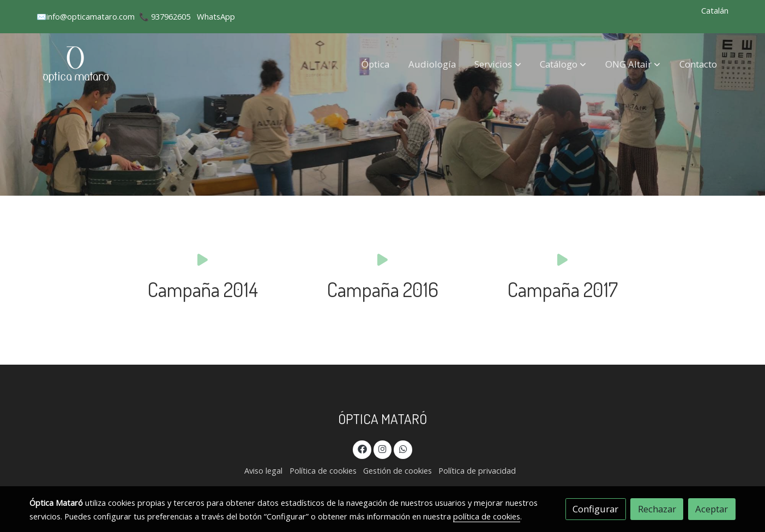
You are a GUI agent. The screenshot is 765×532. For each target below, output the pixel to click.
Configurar (595, 509)
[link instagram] (383, 448)
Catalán (715, 10)
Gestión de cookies (397, 470)
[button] (498, 64)
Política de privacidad (477, 470)
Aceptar (712, 509)
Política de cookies (323, 470)
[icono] (203, 259)
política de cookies (487, 516)
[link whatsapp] (403, 448)
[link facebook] (362, 448)
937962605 (171, 16)
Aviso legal (263, 470)
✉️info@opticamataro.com (86, 16)
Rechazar (657, 509)
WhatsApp (216, 16)
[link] (77, 64)
